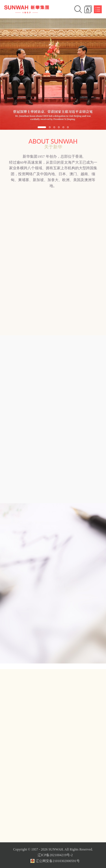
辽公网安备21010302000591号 (55, 861)
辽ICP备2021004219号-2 (55, 855)
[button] (42, 127)
